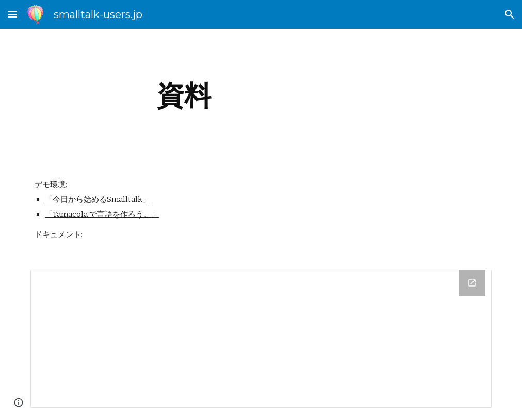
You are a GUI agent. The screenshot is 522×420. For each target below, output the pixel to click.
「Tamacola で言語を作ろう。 (98, 214)
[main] (184, 96)
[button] (12, 14)
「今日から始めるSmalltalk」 (97, 199)
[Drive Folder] (261, 338)
